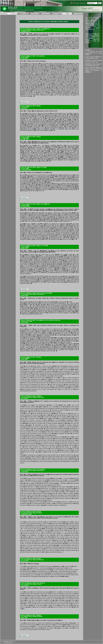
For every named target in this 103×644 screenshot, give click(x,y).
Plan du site (83, 3)
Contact (77, 3)
